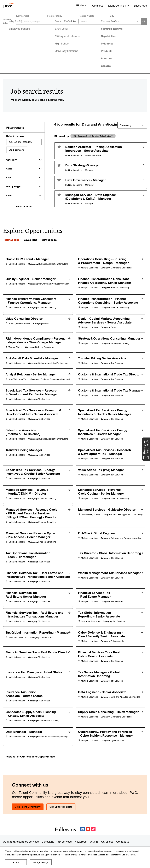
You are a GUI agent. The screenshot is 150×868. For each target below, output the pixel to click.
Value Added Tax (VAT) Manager (102, 476)
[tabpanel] (75, 503)
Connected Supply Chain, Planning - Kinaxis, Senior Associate (31, 708)
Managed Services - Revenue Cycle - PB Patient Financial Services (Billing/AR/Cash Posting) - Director (32, 517)
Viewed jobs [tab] (49, 240)
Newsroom (81, 834)
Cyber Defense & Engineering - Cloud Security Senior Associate (102, 634)
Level (9, 195)
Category (11, 160)
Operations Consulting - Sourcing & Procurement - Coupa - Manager (104, 261)
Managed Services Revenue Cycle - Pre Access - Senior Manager (31, 537)
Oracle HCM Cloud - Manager (28, 259)
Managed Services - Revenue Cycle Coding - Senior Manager (102, 497)
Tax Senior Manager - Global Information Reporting (100, 670)
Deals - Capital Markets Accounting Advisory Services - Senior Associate (106, 321)
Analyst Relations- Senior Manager (31, 379)
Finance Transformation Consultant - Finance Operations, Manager (32, 299)
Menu (83, 5)
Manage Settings (41, 862)
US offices (107, 834)
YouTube (88, 821)
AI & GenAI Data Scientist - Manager (33, 360)
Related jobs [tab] (12, 240)
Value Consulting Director (25, 319)
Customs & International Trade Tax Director (96, 381)
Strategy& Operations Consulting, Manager (94, 340)
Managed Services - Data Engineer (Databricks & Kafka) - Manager (91, 197)
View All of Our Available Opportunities (31, 749)
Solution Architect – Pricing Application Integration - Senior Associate (94, 149)
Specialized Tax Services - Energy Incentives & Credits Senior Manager (105, 419)
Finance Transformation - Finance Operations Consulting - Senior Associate (100, 301)
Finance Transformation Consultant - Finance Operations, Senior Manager (105, 280)
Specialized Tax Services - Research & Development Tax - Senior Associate (34, 419)
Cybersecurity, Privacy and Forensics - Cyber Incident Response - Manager (106, 726)
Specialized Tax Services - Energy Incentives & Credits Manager (103, 437)
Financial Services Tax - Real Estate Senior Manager (27, 597)
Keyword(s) (22, 16)
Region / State (86, 16)
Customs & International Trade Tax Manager (96, 400)
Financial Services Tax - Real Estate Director (22, 652)
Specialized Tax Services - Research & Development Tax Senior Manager (33, 400)
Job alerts (97, 6)
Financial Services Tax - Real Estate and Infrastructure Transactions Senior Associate (28, 577)
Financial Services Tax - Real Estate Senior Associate (100, 652)
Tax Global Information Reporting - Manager (23, 634)
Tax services (64, 834)
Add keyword (17, 150)
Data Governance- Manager (86, 180)
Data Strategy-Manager (82, 165)
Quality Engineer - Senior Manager (31, 278)
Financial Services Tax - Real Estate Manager (95, 597)
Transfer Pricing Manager (25, 458)
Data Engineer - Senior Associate (103, 687)
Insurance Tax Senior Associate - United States (25, 689)
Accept (16, 862)
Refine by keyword (15, 136)
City (112, 16)
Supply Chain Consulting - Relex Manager (97, 708)
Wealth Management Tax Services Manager (95, 575)
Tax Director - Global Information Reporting (95, 556)
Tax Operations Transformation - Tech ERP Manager (29, 556)
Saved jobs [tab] (30, 240)
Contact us (123, 834)
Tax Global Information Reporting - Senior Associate (100, 615)
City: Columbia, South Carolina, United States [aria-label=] (92, 136)
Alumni (94, 834)
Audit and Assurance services (21, 834)
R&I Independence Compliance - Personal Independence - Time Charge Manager (29, 342)
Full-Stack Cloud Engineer (98, 535)
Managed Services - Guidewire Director (108, 513)
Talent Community (118, 6)
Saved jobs (140, 6)
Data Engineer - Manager (25, 725)
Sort (113, 125)
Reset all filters (24, 206)
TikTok (93, 821)
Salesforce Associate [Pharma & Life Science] (24, 437)
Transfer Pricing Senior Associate (103, 360)
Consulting (48, 834)
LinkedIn (82, 821)
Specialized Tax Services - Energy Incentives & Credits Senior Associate (33, 478)
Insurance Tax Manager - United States (35, 669)
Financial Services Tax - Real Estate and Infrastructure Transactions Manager (35, 615)
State (9, 169)
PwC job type (14, 186)
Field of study (55, 16)
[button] (59, 147)
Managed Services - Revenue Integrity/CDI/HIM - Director (28, 497)
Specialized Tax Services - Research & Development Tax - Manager (105, 460)
